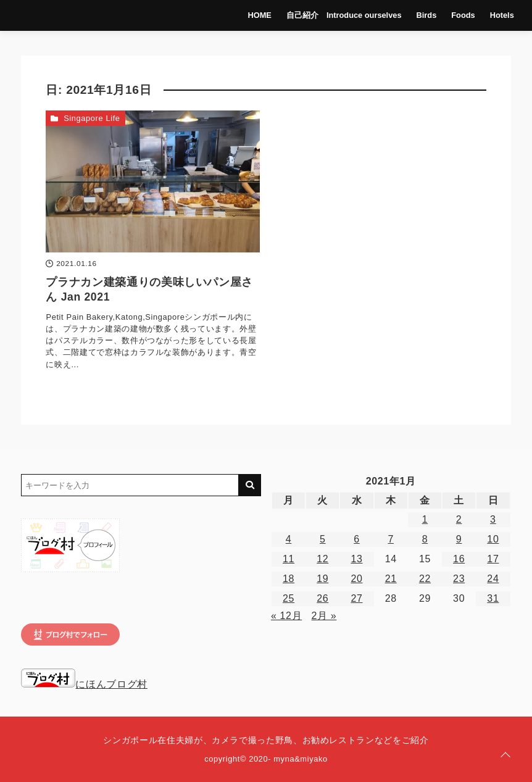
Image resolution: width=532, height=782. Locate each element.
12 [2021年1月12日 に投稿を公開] (322, 559)
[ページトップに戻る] (505, 755)
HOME (260, 15)
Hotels (502, 15)
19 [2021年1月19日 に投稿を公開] (322, 579)
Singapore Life (92, 118)
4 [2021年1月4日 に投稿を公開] (289, 539)
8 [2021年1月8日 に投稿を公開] (425, 539)
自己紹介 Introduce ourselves (344, 15)
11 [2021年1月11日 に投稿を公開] (289, 559)
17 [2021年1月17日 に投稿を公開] (493, 559)
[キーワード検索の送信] (250, 485)
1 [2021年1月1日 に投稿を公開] (425, 519)
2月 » (324, 616)
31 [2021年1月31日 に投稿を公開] (493, 598)
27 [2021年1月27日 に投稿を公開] (356, 598)
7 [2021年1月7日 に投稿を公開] (391, 539)
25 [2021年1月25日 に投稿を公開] (289, 598)
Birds (427, 15)
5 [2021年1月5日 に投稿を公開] (323, 539)
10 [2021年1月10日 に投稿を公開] (493, 539)
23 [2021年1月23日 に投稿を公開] (459, 579)
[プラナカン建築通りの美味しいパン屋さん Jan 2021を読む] (153, 182)
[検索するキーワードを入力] (130, 485)
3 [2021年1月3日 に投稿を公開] (493, 519)
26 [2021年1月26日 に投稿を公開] (322, 598)
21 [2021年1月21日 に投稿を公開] (391, 579)
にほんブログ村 (84, 684)
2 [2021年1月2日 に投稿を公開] (459, 519)
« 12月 (286, 616)
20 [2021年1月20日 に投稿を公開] (356, 579)
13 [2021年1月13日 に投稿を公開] (356, 559)
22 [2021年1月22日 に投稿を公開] (425, 579)
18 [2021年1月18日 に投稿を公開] (289, 579)
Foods (463, 15)
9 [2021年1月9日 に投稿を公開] (459, 539)
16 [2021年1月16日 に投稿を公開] (459, 559)
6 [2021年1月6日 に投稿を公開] (357, 539)
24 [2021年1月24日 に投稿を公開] (493, 579)
